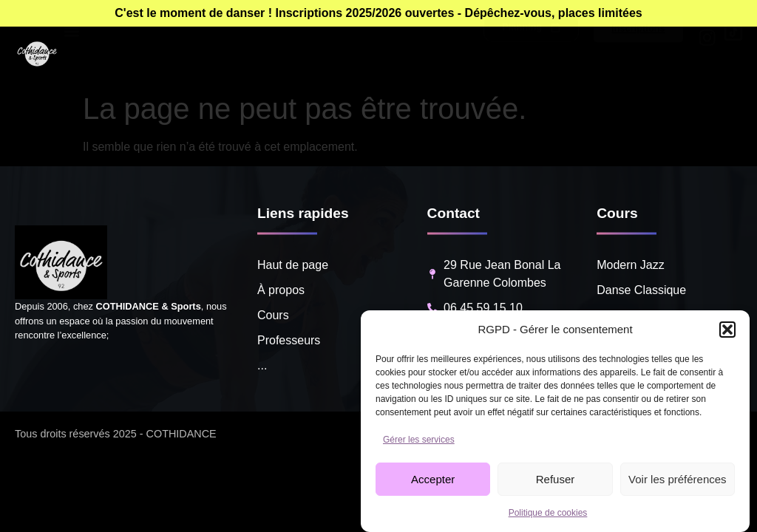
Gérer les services (419, 440)
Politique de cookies (548, 513)
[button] (727, 330)
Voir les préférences (678, 479)
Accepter (433, 479)
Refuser (556, 479)
